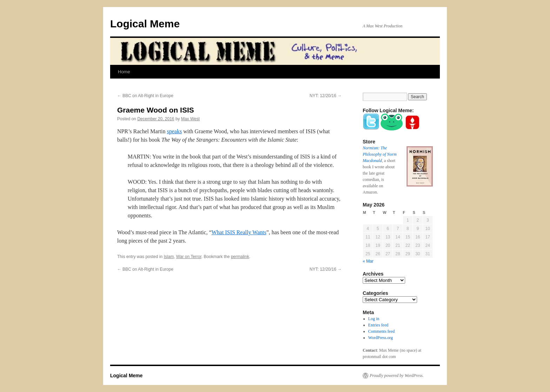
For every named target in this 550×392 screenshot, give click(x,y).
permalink (240, 257)
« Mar (368, 261)
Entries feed (378, 325)
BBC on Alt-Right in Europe (145, 96)
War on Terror (189, 257)
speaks (175, 131)
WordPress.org (381, 338)
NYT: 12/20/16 (326, 96)
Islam (169, 257)
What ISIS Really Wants (239, 232)
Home (124, 72)
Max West (190, 119)
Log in (374, 319)
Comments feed (382, 331)
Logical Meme (145, 24)
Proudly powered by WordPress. (397, 376)
